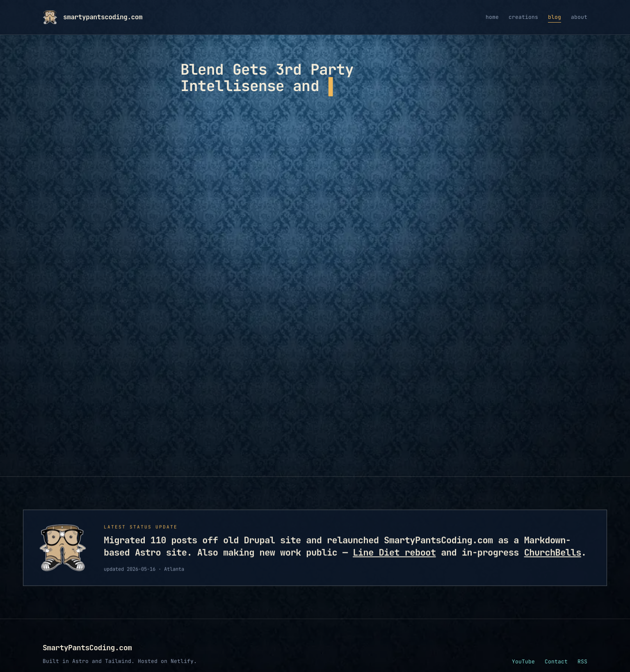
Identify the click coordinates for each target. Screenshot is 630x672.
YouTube (523, 662)
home (492, 17)
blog (555, 17)
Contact (556, 662)
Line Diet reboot (394, 555)
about (579, 17)
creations (523, 17)
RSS (582, 662)
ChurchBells (553, 555)
